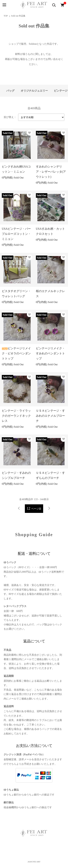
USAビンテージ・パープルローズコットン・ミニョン (16, 234)
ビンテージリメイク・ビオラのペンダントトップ (16, 353)
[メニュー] (4, 5)
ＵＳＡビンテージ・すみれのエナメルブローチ (50, 416)
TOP (6, 16)
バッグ (10, 91)
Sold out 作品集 (18, 16)
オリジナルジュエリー (34, 91)
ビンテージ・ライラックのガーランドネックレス (16, 416)
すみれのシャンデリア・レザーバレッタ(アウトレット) (51, 172)
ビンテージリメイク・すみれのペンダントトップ (50, 353)
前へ (19, 508)
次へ (49, 508)
